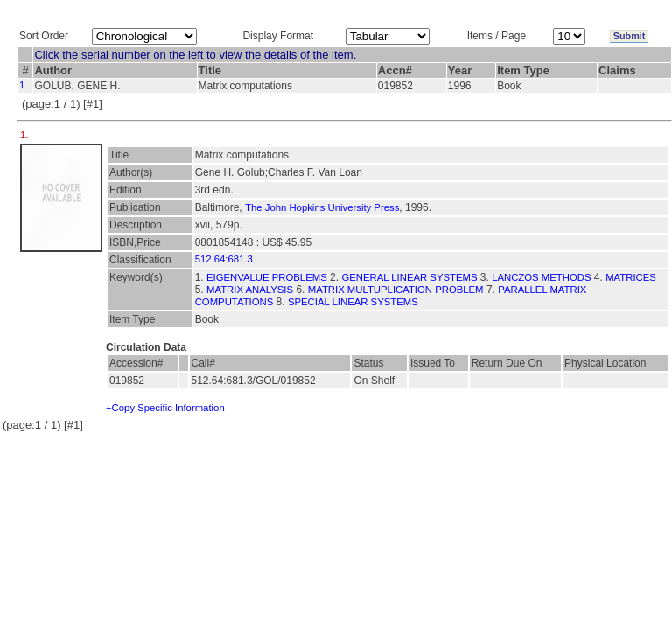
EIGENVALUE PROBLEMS (267, 277)
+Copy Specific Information (165, 408)
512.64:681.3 (224, 259)
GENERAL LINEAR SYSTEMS (409, 277)
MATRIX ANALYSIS (250, 290)
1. (26, 135)
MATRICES (631, 277)
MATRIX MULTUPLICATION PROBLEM (396, 290)
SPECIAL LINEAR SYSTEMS (353, 302)
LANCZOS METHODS (541, 277)
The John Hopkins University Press (322, 207)
